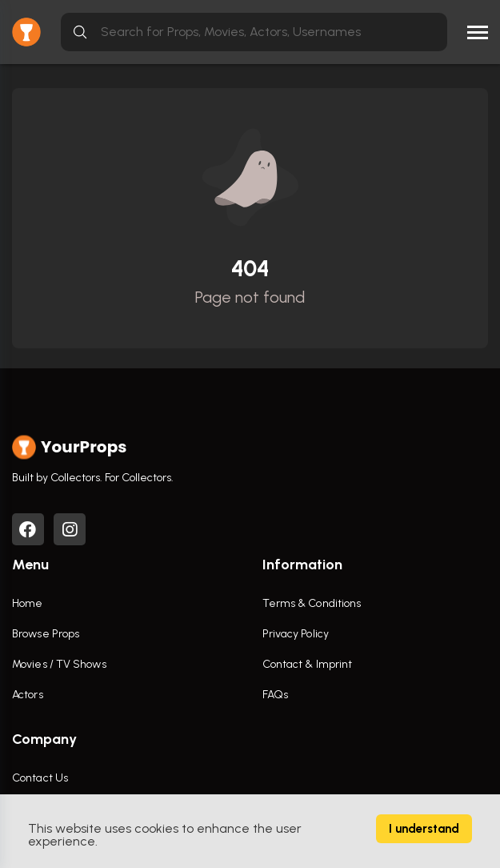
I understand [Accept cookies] (424, 829)
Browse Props (46, 634)
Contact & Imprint (308, 664)
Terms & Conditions (312, 603)
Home (27, 603)
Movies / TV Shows (59, 664)
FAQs (275, 695)
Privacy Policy (296, 634)
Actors (28, 695)
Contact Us (40, 778)
